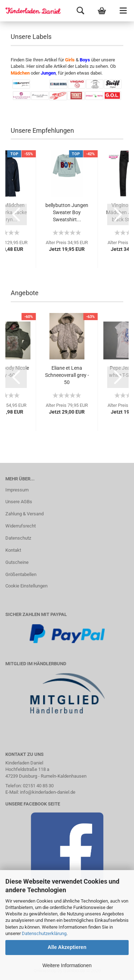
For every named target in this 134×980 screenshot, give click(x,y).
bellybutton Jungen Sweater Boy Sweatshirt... (67, 212)
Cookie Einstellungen (26, 586)
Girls (70, 60)
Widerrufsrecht (21, 526)
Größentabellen (21, 574)
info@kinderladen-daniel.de (48, 792)
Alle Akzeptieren (67, 947)
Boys (85, 60)
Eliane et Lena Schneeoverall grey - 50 (67, 375)
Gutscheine (17, 562)
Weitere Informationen (67, 965)
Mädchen (20, 73)
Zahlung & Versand (24, 514)
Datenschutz (18, 538)
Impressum (17, 490)
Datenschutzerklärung (44, 933)
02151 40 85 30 (38, 786)
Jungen (48, 73)
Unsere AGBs (19, 502)
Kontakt (13, 550)
